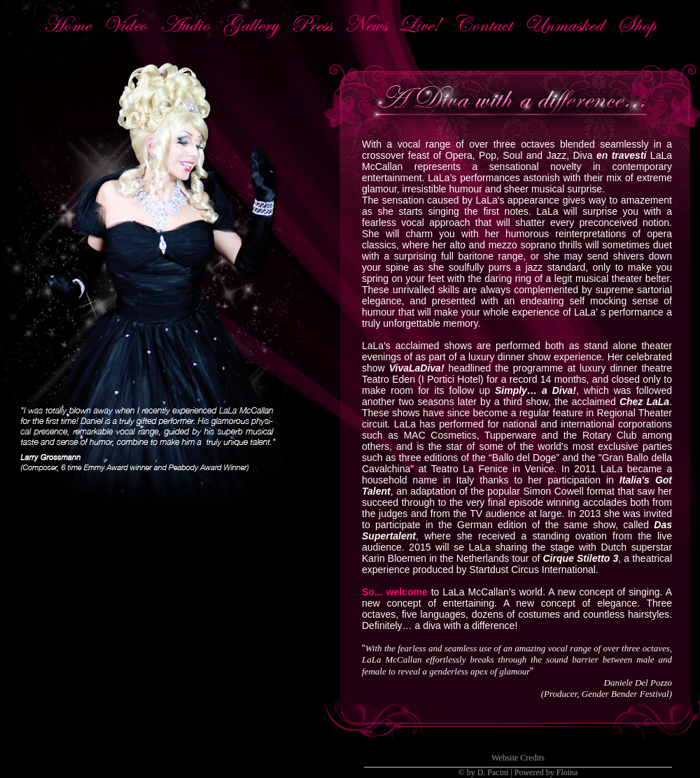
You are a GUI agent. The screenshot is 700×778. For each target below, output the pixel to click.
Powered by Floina (546, 772)
